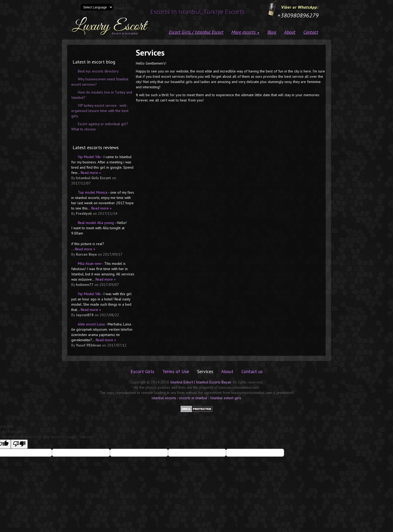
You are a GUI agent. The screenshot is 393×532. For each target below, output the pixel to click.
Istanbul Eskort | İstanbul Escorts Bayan (201, 382)
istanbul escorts (164, 398)
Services (205, 371)
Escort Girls (142, 371)
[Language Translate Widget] (97, 7)
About (290, 32)
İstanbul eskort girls (226, 398)
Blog (272, 32)
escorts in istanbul (193, 398)
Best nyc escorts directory (98, 71)
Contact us (252, 371)
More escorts (245, 32)
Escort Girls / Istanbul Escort (196, 32)
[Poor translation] (19, 444)
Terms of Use (176, 371)
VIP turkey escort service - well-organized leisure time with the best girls (100, 111)
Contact (311, 32)
